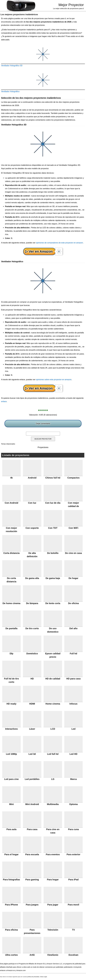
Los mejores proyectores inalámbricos (19, 15)
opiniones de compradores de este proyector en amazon (59, 243)
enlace (4, 401)
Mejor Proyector (71, 5)
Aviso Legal (44, 977)
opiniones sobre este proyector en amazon (54, 380)
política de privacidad (33, 977)
